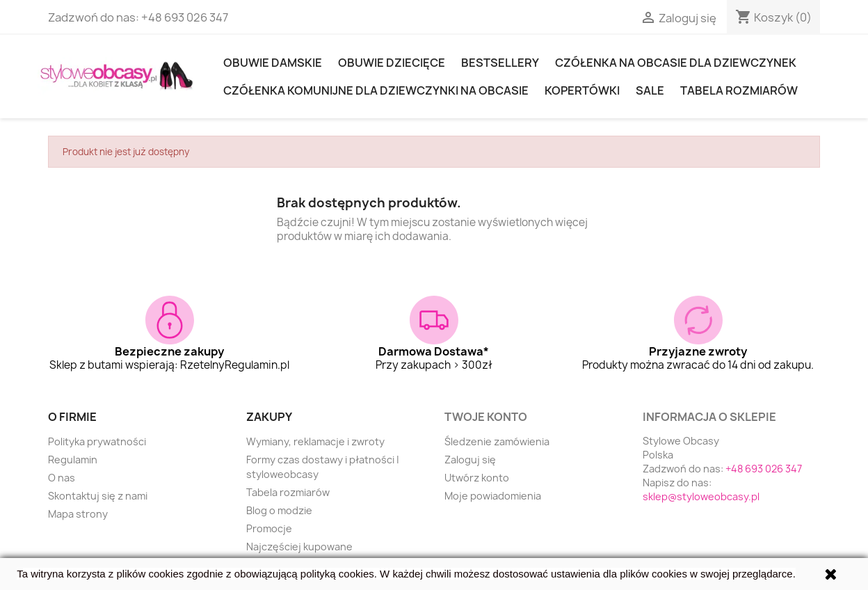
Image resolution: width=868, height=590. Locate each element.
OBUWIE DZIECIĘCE (392, 63)
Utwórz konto (477, 478)
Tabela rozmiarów (739, 90)
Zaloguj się (470, 460)
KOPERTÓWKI (582, 90)
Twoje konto (486, 417)
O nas (62, 478)
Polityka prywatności (97, 441)
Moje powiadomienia (493, 496)
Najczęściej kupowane (299, 547)
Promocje (269, 528)
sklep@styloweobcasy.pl (701, 496)
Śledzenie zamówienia (497, 441)
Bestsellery (500, 63)
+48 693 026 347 (185, 17)
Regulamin (73, 460)
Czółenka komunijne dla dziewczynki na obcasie (376, 90)
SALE (650, 90)
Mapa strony (78, 514)
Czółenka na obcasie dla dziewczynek (676, 63)
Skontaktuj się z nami (98, 496)
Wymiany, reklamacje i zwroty (315, 441)
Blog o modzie (279, 510)
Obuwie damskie (273, 63)
